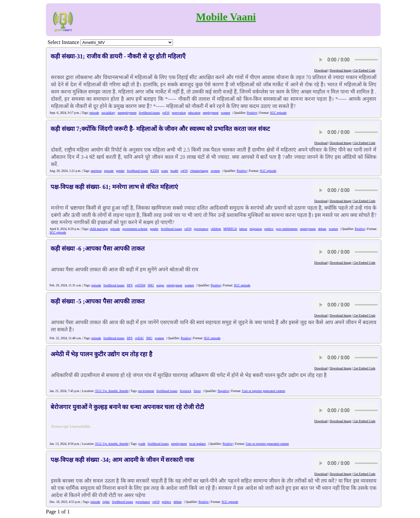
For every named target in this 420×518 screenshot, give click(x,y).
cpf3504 (140, 285)
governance (201, 229)
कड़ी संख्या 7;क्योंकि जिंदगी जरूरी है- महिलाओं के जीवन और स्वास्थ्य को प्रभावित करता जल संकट (160, 129)
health (174, 171)
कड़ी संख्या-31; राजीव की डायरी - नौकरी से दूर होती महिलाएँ (118, 56)
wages (160, 285)
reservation (179, 113)
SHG (151, 285)
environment (146, 391)
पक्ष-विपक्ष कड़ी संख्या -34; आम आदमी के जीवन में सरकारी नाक (122, 460)
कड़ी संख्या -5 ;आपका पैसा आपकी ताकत (98, 301)
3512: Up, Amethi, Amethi (112, 391)
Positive (252, 113)
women (225, 113)
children (216, 229)
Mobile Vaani (226, 17)
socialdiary (108, 113)
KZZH (155, 171)
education (194, 113)
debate (322, 229)
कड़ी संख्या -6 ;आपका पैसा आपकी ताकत (98, 249)
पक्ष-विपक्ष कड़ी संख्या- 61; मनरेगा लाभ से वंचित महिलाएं (114, 187)
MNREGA (230, 229)
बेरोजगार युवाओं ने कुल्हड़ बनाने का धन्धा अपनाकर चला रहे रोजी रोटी (127, 407)
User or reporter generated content (263, 391)
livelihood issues (149, 113)
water (165, 171)
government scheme (135, 229)
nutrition (96, 171)
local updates (198, 444)
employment (211, 113)
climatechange (199, 171)
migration (256, 229)
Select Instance (63, 42)
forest (197, 391)
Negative (223, 391)
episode (94, 113)
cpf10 (166, 113)
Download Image (341, 70)
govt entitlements (287, 229)
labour (243, 229)
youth (142, 444)
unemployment (127, 113)
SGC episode (278, 113)
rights (106, 502)
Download (321, 70)
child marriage (99, 229)
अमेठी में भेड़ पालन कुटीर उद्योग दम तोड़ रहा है (101, 354)
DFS (130, 285)
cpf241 (139, 338)
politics (269, 229)
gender (120, 171)
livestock (186, 391)
